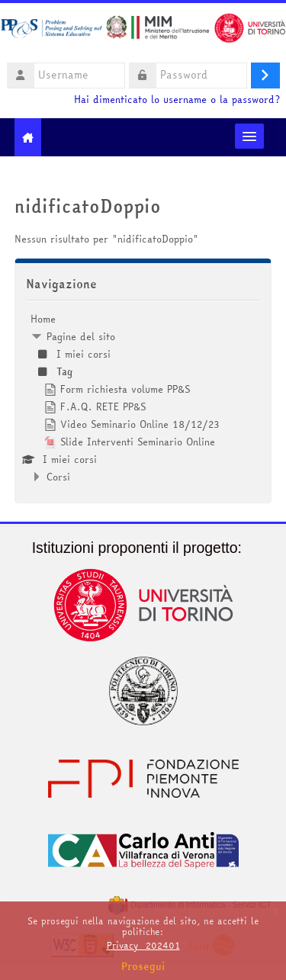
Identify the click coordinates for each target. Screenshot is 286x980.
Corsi (58, 477)
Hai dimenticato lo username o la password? (177, 100)
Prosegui (143, 966)
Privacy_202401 (143, 945)
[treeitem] (143, 398)
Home (43, 319)
